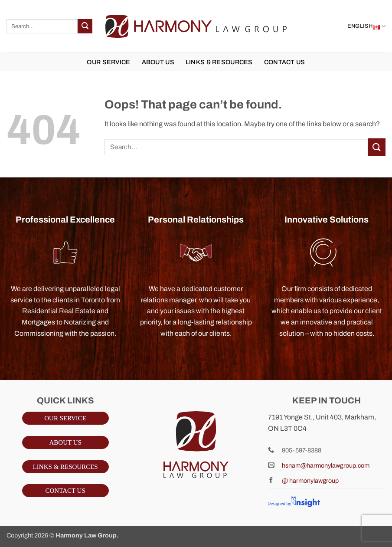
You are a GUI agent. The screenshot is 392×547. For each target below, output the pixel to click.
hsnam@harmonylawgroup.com (326, 465)
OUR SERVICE (108, 62)
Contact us (285, 62)
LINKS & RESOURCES (219, 62)
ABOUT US (158, 62)
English (366, 26)
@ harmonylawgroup (310, 481)
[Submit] (85, 26)
